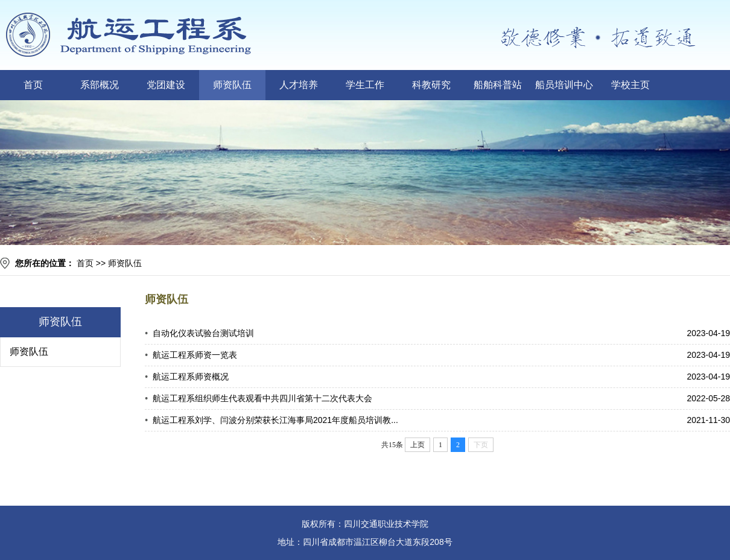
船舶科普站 (498, 85)
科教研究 (431, 85)
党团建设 (166, 85)
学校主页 (630, 85)
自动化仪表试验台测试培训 (203, 333)
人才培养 (299, 85)
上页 (417, 445)
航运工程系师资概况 (191, 377)
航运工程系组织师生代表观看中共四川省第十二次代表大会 (262, 398)
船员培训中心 (564, 85)
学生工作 (365, 85)
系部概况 (100, 85)
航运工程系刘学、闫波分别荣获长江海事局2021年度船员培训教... (275, 420)
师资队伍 (232, 85)
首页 (33, 85)
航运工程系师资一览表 (195, 355)
